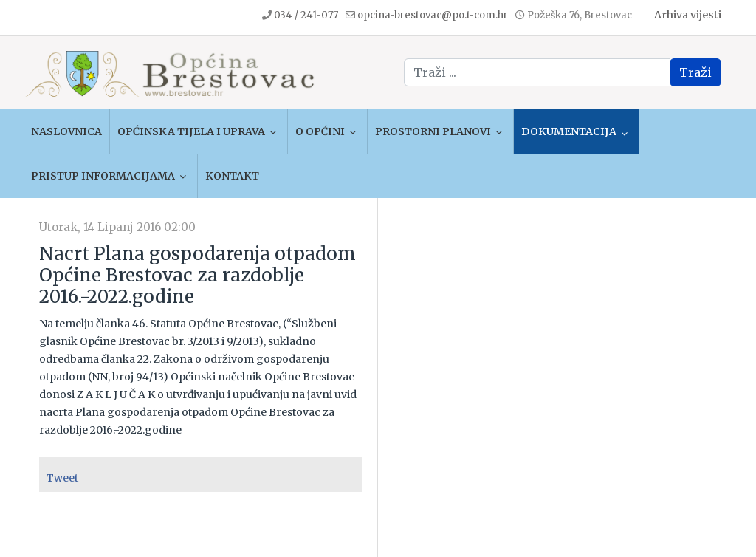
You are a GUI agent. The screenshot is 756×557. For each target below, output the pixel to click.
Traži (695, 72)
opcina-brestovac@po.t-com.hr (433, 15)
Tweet (62, 478)
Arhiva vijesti (688, 15)
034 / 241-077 (306, 15)
